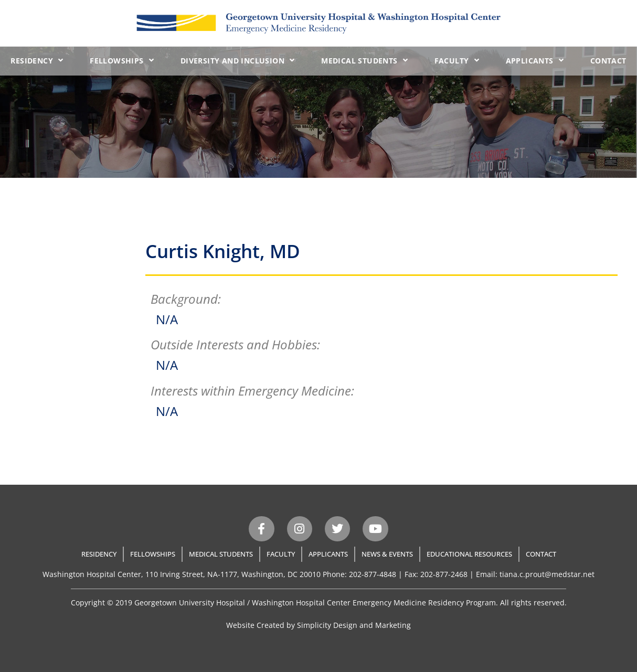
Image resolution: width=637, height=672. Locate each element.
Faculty (457, 60)
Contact (608, 61)
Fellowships (122, 60)
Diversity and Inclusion (238, 60)
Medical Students (364, 60)
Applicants (535, 60)
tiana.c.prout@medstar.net (547, 574)
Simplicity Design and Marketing (354, 625)
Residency (37, 60)
